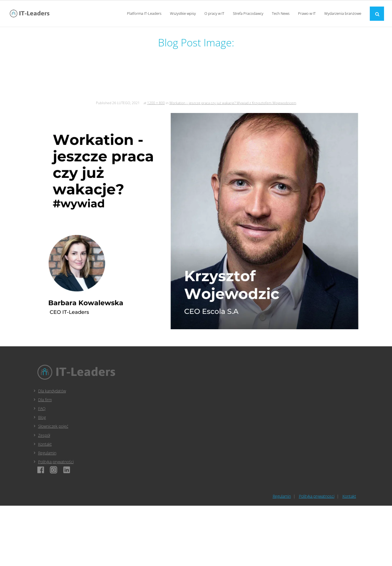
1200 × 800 (156, 103)
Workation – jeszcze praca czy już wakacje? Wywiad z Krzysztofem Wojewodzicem (233, 103)
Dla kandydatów (52, 391)
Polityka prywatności (56, 462)
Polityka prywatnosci (317, 496)
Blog (42, 417)
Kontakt (45, 444)
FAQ (42, 408)
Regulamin (47, 453)
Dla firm (45, 400)
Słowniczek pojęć (53, 426)
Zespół (44, 435)
